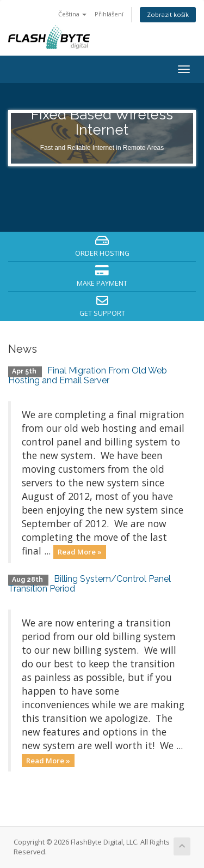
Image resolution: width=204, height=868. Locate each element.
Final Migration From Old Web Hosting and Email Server (88, 375)
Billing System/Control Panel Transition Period (89, 584)
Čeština (72, 14)
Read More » (80, 552)
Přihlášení (109, 14)
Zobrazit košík (168, 14)
